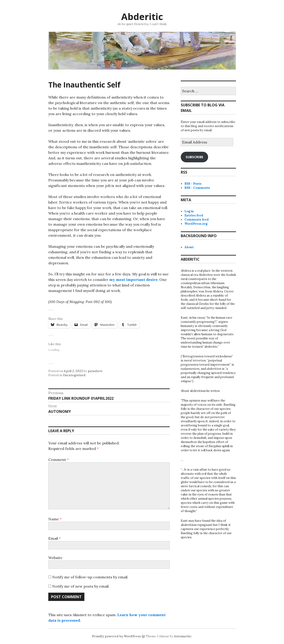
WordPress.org (196, 224)
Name (55, 519)
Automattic (183, 636)
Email (55, 538)
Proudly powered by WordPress (116, 636)
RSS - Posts (193, 184)
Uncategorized (74, 375)
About (189, 247)
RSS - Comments (197, 188)
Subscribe (194, 157)
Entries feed (194, 215)
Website (55, 558)
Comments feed (197, 220)
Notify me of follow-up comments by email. (90, 577)
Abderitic (142, 16)
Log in (189, 211)
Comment (59, 460)
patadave (95, 371)
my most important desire (133, 280)
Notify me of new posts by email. (81, 586)
